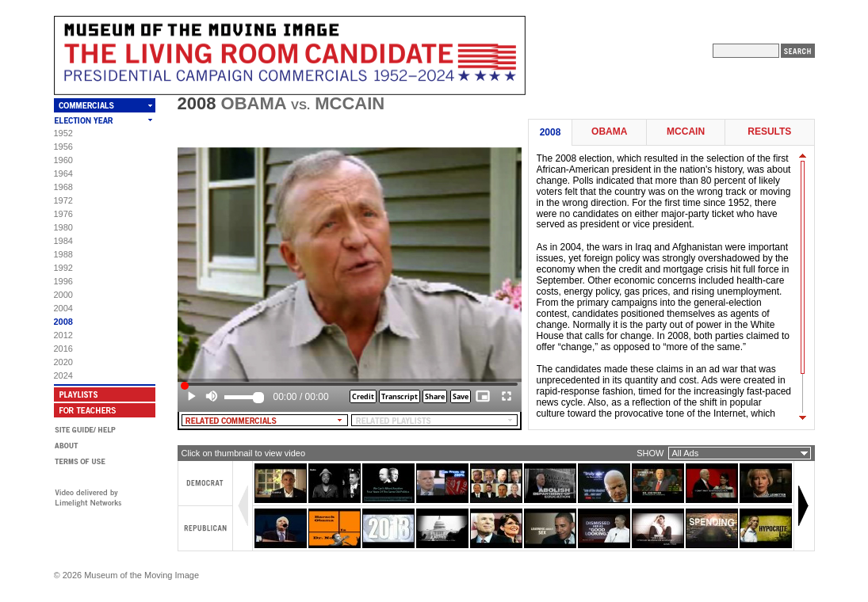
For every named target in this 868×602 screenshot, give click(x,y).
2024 (63, 375)
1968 (63, 187)
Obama (609, 132)
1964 (63, 173)
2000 (63, 295)
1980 (63, 227)
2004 (63, 308)
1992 (63, 268)
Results (769, 132)
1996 (63, 281)
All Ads (686, 453)
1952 (63, 133)
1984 (63, 241)
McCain (686, 132)
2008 (63, 322)
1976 (63, 214)
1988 (63, 254)
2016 (63, 349)
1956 (63, 147)
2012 (63, 335)
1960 (63, 160)
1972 (63, 200)
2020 (63, 362)
